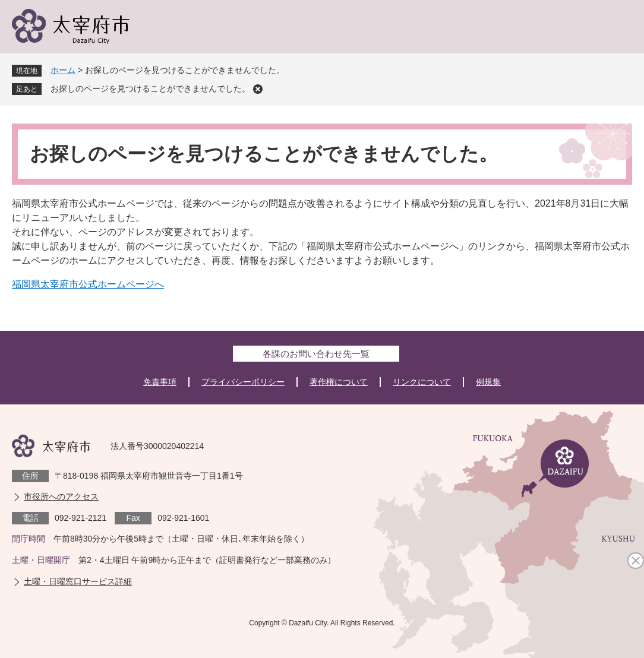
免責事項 (160, 382)
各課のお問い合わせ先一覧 (316, 354)
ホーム (63, 70)
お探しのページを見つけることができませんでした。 (150, 88)
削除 (258, 89)
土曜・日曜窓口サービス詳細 (78, 581)
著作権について (339, 382)
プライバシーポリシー (243, 382)
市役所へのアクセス (61, 496)
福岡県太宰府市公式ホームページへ (88, 284)
